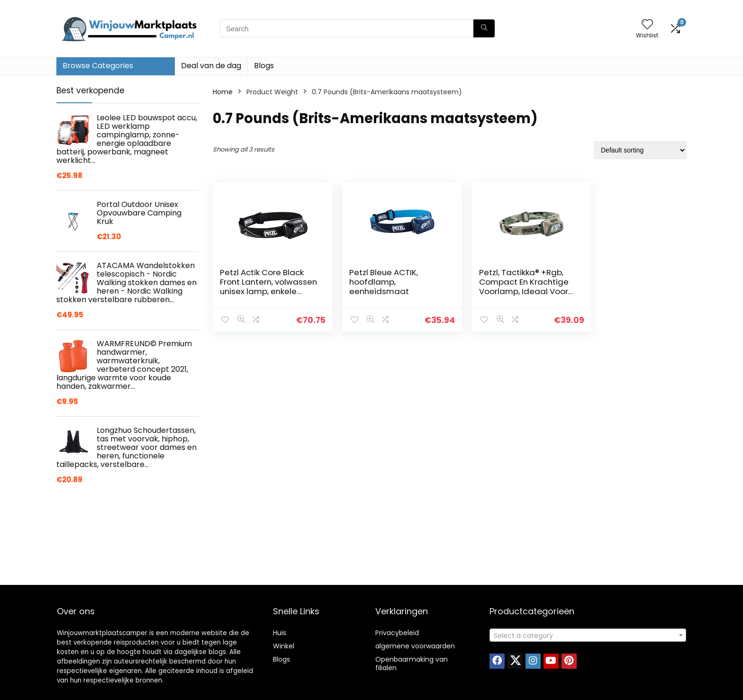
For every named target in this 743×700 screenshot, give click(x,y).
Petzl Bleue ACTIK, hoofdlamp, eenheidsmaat (375, 282)
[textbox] (588, 636)
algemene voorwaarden (415, 646)
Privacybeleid (397, 633)
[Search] (484, 28)
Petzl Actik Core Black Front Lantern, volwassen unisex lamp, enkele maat (262, 287)
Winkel (284, 646)
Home (223, 92)
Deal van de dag (211, 66)
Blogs (264, 66)
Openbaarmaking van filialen (412, 664)
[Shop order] (640, 150)
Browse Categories (98, 66)
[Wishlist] (647, 25)
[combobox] (588, 635)
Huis (280, 633)
